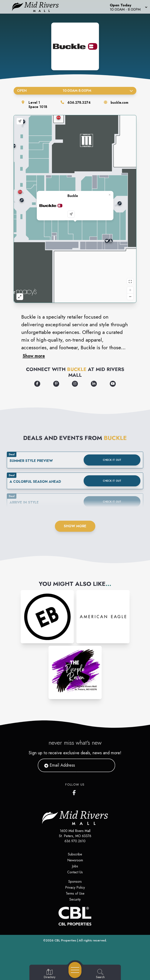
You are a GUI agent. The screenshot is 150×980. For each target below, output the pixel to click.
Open (75, 91)
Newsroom (75, 860)
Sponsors (75, 882)
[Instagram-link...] (47, 617)
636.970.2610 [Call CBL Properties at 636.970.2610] (75, 841)
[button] (128, 7)
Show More (75, 526)
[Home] (38, 7)
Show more (34, 356)
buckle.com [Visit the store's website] (119, 103)
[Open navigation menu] (75, 970)
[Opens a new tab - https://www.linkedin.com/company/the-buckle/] (94, 384)
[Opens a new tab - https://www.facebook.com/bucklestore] (37, 384)
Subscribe (75, 854)
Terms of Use (75, 893)
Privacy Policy (75, 887)
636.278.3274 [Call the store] (79, 103)
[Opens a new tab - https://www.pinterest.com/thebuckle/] (56, 384)
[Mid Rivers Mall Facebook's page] (75, 792)
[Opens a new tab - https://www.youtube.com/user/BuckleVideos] (113, 384)
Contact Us (75, 872)
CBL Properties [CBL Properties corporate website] (65, 940)
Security (75, 899)
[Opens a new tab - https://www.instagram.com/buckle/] (75, 384)
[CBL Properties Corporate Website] (75, 916)
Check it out (112, 460)
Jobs (75, 866)
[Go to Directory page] (50, 974)
